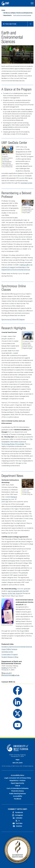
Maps (18, 760)
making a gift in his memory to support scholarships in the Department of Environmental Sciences (17, 267)
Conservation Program (10, 654)
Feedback (18, 799)
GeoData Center (27, 183)
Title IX (18, 786)
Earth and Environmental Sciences (22, 15)
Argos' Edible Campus (9, 649)
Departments (7, 15)
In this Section (10, 24)
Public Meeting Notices (18, 794)
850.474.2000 (18, 763)
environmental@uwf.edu (11, 675)
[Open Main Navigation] (32, 3)
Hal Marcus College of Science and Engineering (18, 13)
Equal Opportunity (17, 783)
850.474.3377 (8, 673)
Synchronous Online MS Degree (13, 319)
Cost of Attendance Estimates (18, 788)
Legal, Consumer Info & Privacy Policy (18, 778)
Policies (23, 780)
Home (3, 10)
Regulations (14, 780)
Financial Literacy (17, 791)
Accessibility (18, 796)
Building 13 (5, 668)
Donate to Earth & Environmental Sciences (17, 647)
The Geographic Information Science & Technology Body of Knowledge (17, 442)
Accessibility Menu (17, 775)
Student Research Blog (10, 657)
